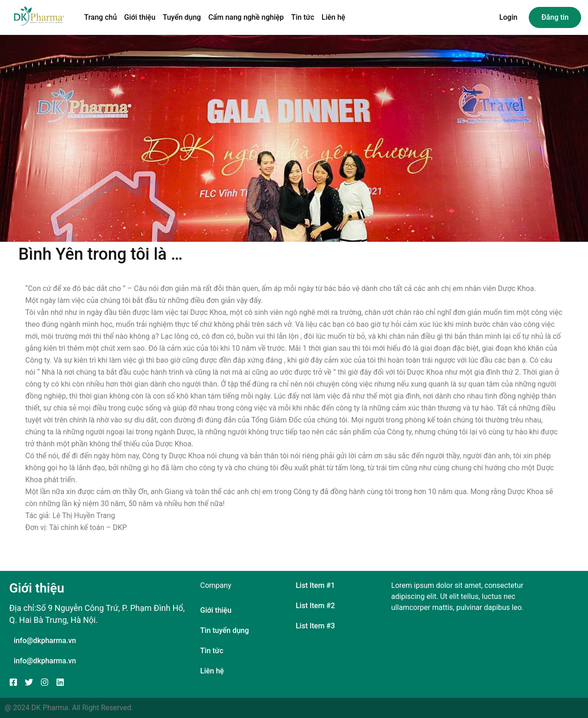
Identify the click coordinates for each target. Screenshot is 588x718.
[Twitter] (29, 682)
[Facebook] (13, 682)
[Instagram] (45, 682)
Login (509, 17)
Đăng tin (555, 17)
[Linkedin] (60, 682)
